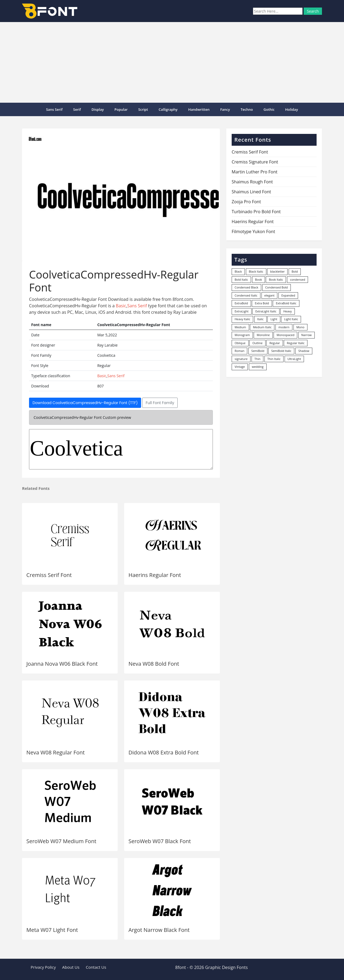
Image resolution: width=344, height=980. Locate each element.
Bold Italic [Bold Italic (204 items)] (241, 279)
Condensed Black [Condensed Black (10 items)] (246, 287)
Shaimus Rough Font (252, 182)
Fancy (225, 109)
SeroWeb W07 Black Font (160, 841)
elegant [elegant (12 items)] (270, 295)
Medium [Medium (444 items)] (240, 327)
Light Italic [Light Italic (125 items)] (291, 319)
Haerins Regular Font (155, 575)
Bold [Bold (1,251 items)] (295, 271)
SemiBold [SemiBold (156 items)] (258, 351)
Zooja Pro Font (246, 202)
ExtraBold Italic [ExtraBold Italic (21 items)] (286, 303)
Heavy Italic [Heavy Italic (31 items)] (242, 319)
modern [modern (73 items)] (284, 327)
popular (121, 109)
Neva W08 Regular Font (55, 752)
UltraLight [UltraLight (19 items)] (294, 359)
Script (143, 109)
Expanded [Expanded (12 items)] (288, 295)
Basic (121, 306)
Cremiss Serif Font (49, 575)
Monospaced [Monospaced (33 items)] (285, 335)
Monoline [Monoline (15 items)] (263, 335)
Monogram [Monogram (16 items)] (242, 335)
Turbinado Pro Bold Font (256, 212)
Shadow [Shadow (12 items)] (304, 351)
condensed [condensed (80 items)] (298, 279)
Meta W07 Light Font (52, 930)
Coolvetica (121, 449)
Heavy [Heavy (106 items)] (287, 311)
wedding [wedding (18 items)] (258, 367)
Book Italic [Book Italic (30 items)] (276, 279)
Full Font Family (160, 403)
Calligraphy (168, 109)
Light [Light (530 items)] (274, 319)
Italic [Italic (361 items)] (260, 319)
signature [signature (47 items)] (241, 359)
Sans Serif (54, 109)
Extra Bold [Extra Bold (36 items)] (262, 303)
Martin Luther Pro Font (255, 172)
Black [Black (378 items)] (238, 271)
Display (98, 109)
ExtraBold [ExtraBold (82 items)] (241, 303)
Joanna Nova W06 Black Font (62, 664)
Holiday (292, 109)
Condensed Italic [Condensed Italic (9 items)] (246, 295)
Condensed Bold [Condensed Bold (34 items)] (277, 287)
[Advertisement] (172, 62)
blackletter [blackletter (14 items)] (277, 271)
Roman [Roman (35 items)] (239, 351)
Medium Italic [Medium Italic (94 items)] (262, 327)
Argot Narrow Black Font (159, 930)
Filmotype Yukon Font (253, 231)
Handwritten (199, 109)
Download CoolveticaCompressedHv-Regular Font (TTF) (85, 403)
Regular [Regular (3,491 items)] (275, 343)
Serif (77, 109)
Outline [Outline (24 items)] (257, 343)
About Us (71, 967)
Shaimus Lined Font (251, 192)
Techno (247, 109)
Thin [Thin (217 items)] (257, 359)
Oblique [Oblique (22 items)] (240, 343)
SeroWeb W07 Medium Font (61, 841)
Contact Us (96, 967)
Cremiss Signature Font (255, 162)
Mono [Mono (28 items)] (300, 327)
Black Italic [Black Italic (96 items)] (256, 271)
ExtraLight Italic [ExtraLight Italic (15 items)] (266, 311)
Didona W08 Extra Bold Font (164, 752)
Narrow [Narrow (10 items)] (307, 335)
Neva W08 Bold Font (154, 664)
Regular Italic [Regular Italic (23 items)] (296, 343)
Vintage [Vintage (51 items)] (240, 367)
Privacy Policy (43, 967)
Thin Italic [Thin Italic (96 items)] (274, 359)
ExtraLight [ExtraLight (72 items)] (242, 311)
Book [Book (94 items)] (259, 279)
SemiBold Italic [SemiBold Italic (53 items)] (281, 351)
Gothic (269, 109)
